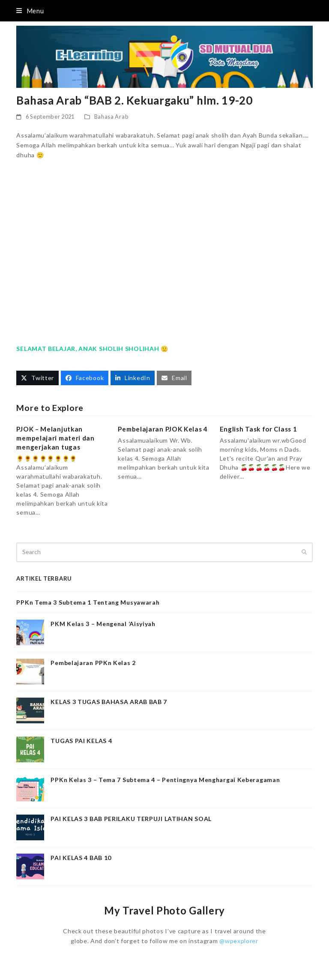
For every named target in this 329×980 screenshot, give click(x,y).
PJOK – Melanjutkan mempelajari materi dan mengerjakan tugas (55, 438)
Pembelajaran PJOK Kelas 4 (163, 429)
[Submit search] (304, 552)
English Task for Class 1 (259, 429)
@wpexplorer (239, 941)
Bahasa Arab (112, 117)
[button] (30, 11)
